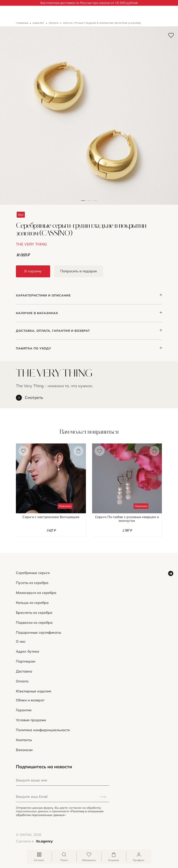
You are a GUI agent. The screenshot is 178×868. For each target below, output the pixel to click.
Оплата (22, 681)
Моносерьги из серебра (36, 593)
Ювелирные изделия (34, 691)
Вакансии (24, 750)
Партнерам (26, 661)
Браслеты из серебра (34, 613)
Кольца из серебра (32, 603)
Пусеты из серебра (32, 583)
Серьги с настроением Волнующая (51, 517)
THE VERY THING (31, 244)
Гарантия (24, 710)
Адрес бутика (28, 651)
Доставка (24, 671)
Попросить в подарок (79, 271)
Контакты (24, 740)
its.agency (44, 841)
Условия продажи (31, 720)
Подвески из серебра (34, 623)
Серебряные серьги (33, 573)
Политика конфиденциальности (43, 730)
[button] (89, 116)
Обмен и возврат (30, 700)
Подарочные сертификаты (38, 633)
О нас (21, 642)
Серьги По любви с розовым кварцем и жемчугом (127, 519)
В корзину (33, 271)
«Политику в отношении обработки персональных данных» (60, 813)
